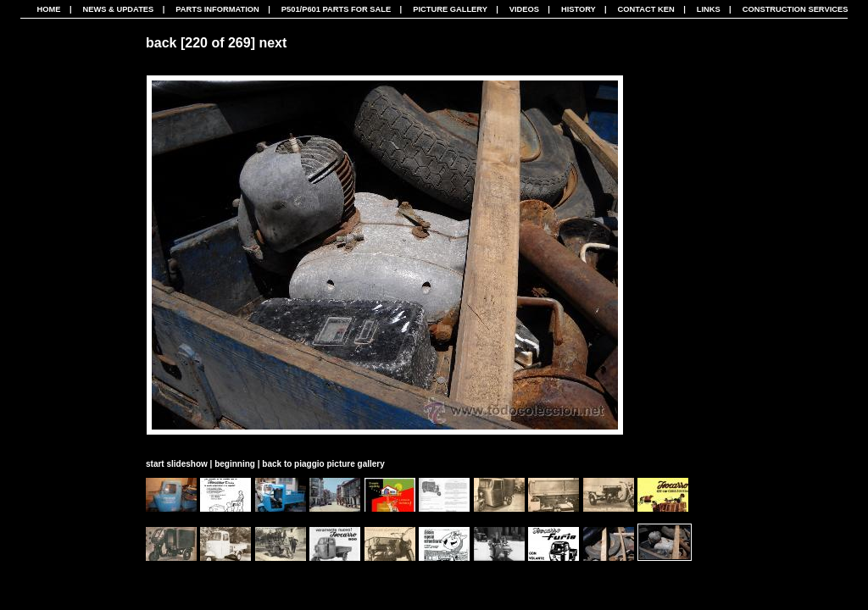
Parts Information (217, 9)
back (161, 43)
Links (709, 9)
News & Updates (118, 9)
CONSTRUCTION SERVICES (796, 9)
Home (49, 9)
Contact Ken (646, 9)
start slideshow (177, 464)
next (273, 43)
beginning (235, 464)
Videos (524, 9)
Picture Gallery (450, 9)
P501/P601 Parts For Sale (336, 9)
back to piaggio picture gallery (323, 464)
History (579, 9)
